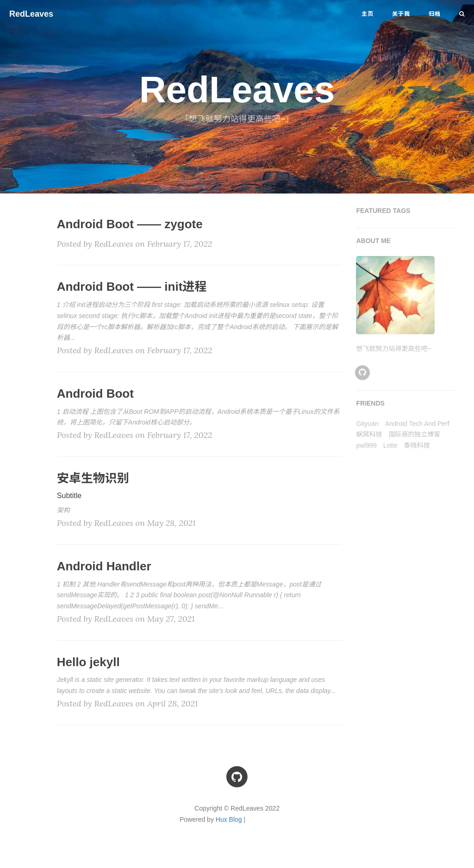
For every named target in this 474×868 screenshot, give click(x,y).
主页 (368, 14)
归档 (435, 14)
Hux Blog (229, 819)
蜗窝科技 (369, 434)
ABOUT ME (373, 241)
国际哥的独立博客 (414, 434)
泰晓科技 (417, 445)
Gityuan (367, 424)
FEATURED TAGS (383, 211)
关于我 (401, 14)
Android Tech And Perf (417, 424)
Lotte (390, 445)
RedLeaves (31, 14)
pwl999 (366, 445)
